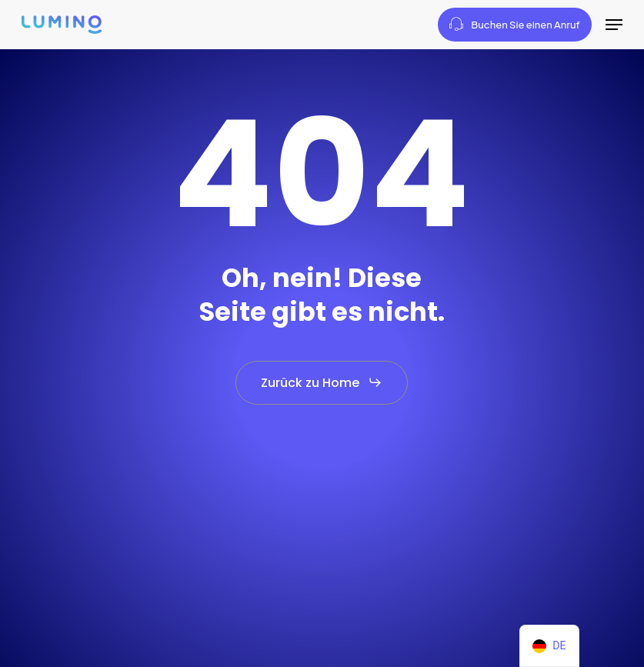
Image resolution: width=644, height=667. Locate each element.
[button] (614, 25)
